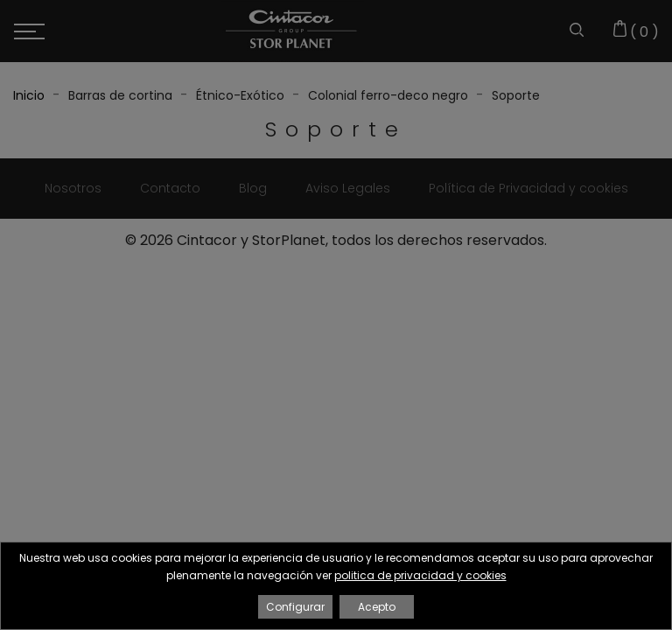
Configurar (295, 607)
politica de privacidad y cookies (420, 575)
